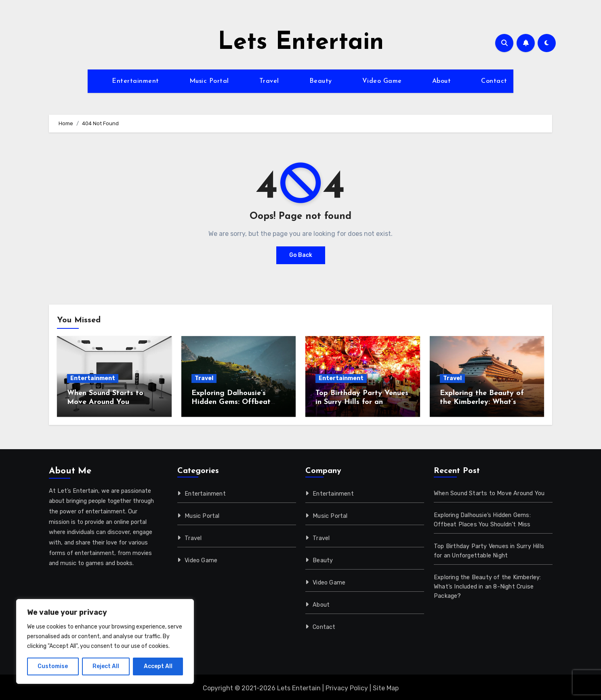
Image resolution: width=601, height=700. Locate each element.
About (442, 81)
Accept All (158, 666)
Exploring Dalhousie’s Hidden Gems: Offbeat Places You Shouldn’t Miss (236, 402)
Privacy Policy (347, 688)
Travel (269, 81)
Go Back (301, 255)
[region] (105, 641)
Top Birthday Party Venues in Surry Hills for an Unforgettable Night (362, 402)
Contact (494, 81)
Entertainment (136, 81)
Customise (53, 666)
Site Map (386, 688)
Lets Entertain (301, 43)
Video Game (382, 81)
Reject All (106, 666)
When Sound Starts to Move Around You (489, 493)
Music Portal (209, 81)
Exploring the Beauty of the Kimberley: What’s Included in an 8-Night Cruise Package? (488, 587)
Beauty (321, 81)
